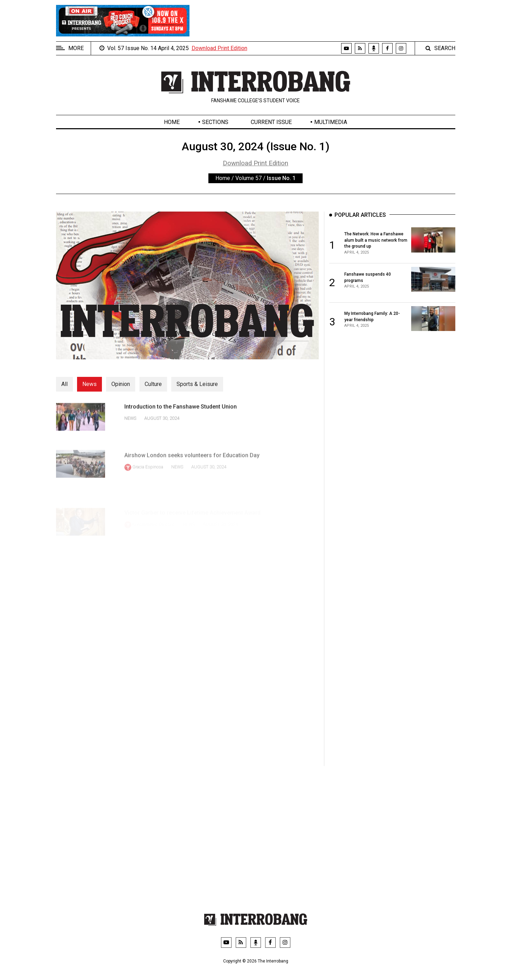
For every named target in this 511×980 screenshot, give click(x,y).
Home (172, 122)
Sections (215, 122)
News (89, 384)
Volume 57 (248, 178)
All (64, 384)
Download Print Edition (219, 48)
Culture (153, 384)
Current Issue (271, 122)
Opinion (121, 384)
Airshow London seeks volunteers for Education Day (192, 467)
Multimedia (331, 122)
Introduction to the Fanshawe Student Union (181, 413)
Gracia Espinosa (148, 479)
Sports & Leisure (197, 384)
